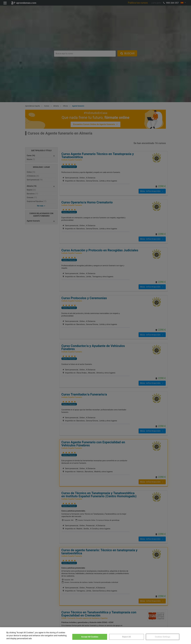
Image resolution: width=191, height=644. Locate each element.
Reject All (126, 637)
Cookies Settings (162, 637)
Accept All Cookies (90, 637)
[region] (95, 636)
